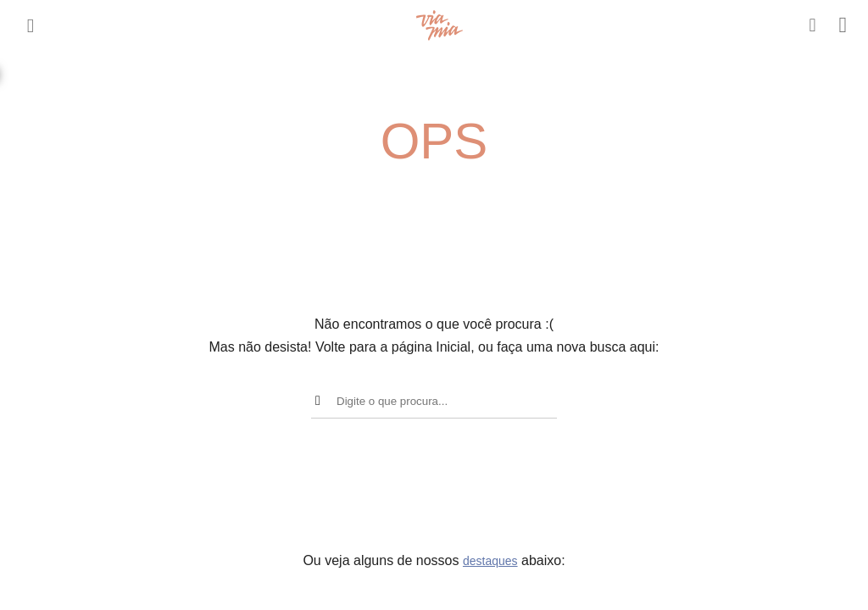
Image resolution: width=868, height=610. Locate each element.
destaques (490, 561)
